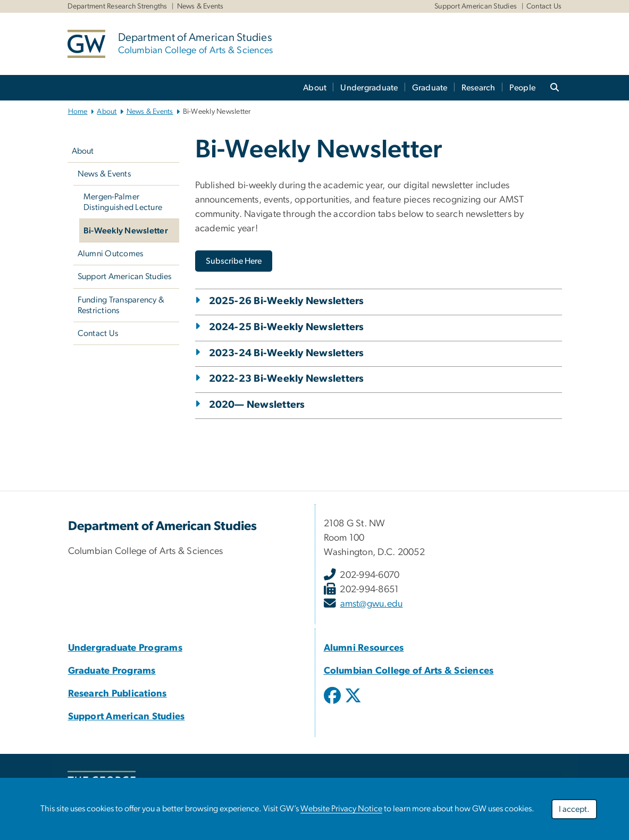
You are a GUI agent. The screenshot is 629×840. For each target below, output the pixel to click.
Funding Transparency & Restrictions (121, 305)
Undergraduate (369, 88)
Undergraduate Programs (125, 648)
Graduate (430, 88)
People (523, 88)
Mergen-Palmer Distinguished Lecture (123, 202)
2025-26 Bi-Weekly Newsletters (287, 301)
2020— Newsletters (257, 405)
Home (78, 112)
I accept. (574, 809)
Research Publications (118, 694)
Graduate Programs (112, 671)
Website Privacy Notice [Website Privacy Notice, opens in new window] (341, 809)
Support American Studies (476, 6)
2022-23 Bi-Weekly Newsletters (287, 379)
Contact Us (544, 6)
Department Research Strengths (118, 6)
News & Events (200, 6)
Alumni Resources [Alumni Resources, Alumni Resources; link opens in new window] (364, 648)
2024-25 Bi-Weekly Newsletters (287, 327)
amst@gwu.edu (372, 604)
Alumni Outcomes (111, 254)
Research (479, 88)
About (315, 88)
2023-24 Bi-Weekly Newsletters (287, 353)
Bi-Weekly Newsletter (126, 231)
